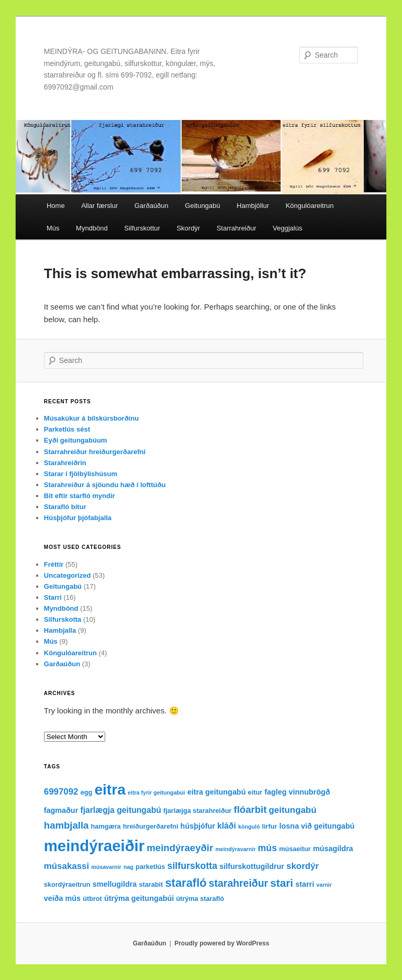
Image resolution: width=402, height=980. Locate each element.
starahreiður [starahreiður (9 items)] (238, 883)
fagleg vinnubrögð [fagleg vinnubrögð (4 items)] (297, 792)
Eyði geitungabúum (76, 440)
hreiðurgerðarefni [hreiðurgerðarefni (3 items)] (151, 827)
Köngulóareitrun (310, 206)
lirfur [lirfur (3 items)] (270, 827)
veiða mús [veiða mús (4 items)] (62, 898)
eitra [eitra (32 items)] (110, 790)
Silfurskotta (63, 619)
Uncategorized (68, 575)
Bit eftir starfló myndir (80, 496)
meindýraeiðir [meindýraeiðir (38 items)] (94, 846)
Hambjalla (60, 630)
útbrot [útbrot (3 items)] (92, 899)
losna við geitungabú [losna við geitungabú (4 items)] (317, 826)
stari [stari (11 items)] (282, 883)
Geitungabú (202, 206)
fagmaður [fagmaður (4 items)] (61, 810)
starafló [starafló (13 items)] (186, 883)
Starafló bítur (65, 507)
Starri (53, 597)
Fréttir (54, 564)
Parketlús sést (67, 429)
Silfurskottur (142, 228)
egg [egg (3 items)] (87, 792)
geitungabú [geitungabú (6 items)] (293, 810)
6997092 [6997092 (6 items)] (61, 792)
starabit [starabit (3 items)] (151, 885)
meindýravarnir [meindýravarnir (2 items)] (235, 849)
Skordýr (188, 228)
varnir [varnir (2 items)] (324, 885)
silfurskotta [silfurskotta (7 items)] (193, 866)
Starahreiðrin (65, 463)
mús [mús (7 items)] (267, 848)
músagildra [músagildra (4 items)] (333, 849)
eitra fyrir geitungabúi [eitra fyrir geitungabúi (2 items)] (157, 792)
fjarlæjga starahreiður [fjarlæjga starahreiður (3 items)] (197, 811)
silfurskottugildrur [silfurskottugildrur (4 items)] (252, 866)
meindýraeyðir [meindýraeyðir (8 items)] (180, 848)
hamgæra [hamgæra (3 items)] (106, 827)
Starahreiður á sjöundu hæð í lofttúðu (105, 485)
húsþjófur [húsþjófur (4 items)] (198, 826)
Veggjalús (287, 228)
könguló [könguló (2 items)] (249, 827)
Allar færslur (99, 206)
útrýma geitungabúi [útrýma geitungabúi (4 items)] (139, 898)
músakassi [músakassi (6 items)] (66, 866)
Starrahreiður (237, 228)
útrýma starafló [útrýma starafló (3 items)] (200, 899)
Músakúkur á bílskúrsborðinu (91, 418)
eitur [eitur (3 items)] (255, 792)
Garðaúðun (152, 206)
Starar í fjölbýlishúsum (81, 474)
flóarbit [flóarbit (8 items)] (250, 810)
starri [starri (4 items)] (305, 884)
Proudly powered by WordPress (222, 943)
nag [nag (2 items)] (129, 867)
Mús (53, 228)
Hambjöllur (253, 206)
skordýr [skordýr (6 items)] (303, 866)
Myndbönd (92, 228)
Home (56, 206)
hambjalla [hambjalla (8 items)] (66, 825)
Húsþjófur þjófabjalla (78, 518)
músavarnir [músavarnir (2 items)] (106, 867)
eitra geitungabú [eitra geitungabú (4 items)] (217, 792)
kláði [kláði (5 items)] (227, 826)
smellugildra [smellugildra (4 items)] (115, 884)
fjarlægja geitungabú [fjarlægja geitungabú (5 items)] (120, 810)
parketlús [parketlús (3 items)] (150, 867)
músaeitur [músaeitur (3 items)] (295, 849)
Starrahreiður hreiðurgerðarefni (95, 452)
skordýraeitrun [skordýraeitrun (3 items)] (67, 885)
